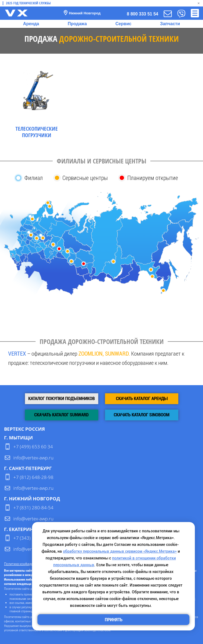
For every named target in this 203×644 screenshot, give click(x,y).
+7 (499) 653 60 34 (33, 447)
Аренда (31, 24)
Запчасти (170, 24)
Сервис (123, 24)
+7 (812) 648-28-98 (33, 477)
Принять (114, 620)
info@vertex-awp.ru (33, 458)
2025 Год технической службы (28, 3)
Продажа (77, 24)
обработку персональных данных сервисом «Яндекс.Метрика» (120, 551)
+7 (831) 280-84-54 (33, 508)
